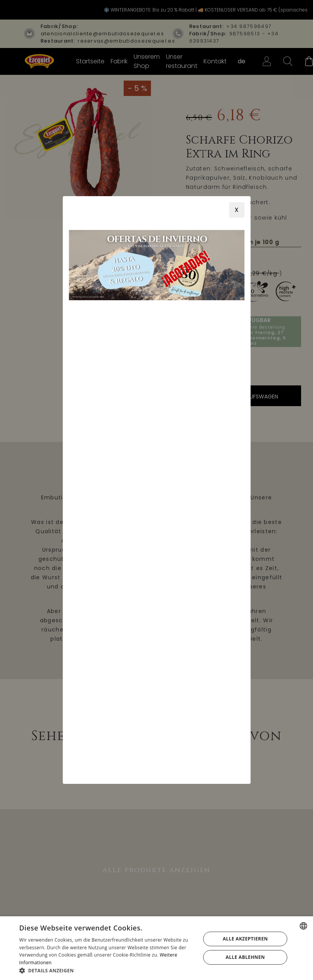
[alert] (156, 948)
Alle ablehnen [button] (245, 957)
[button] (107, 970)
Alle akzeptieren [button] (245, 939)
